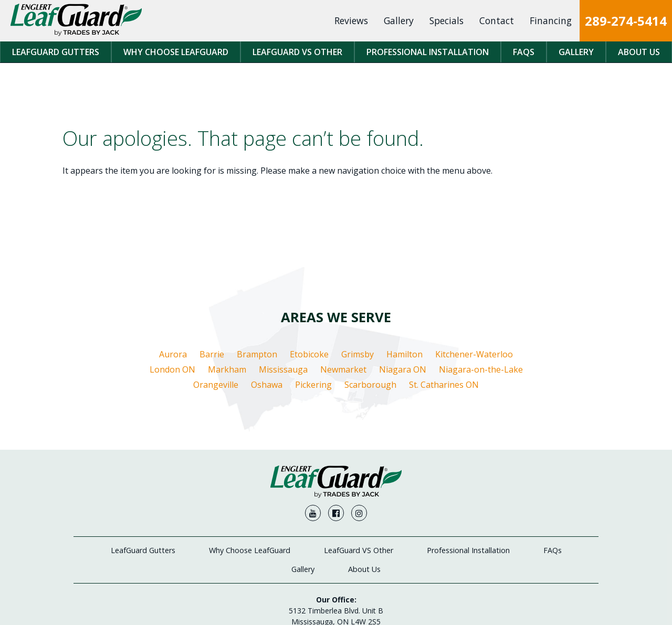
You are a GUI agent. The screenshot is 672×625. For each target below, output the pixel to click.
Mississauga (283, 369)
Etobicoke (309, 354)
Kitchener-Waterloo (474, 354)
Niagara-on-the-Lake (481, 369)
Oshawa (267, 385)
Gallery (399, 20)
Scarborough (370, 385)
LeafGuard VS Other (297, 52)
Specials (447, 20)
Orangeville (216, 385)
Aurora (173, 354)
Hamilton (405, 354)
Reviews (351, 20)
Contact (497, 20)
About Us (639, 52)
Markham (227, 369)
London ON (172, 369)
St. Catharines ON (444, 385)
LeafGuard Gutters (56, 52)
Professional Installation (428, 52)
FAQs (524, 52)
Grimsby (358, 354)
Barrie (212, 354)
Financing (551, 20)
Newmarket (343, 369)
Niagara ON (403, 369)
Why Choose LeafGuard (176, 52)
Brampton (257, 354)
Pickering (313, 385)
